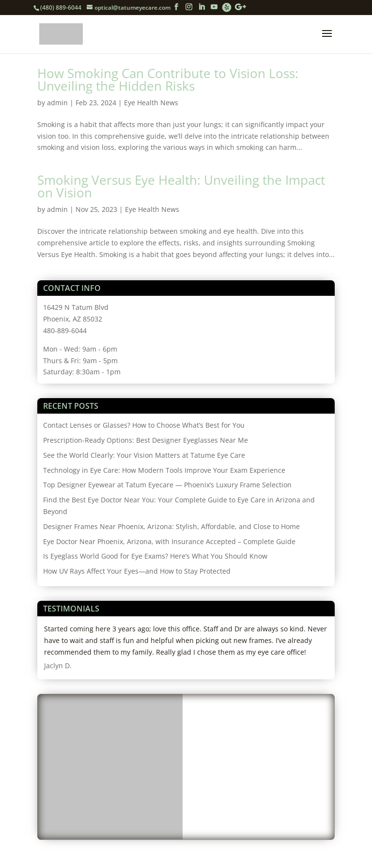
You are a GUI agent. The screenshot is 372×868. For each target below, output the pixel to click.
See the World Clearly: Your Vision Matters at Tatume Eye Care (144, 455)
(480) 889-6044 (61, 8)
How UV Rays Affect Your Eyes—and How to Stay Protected (137, 571)
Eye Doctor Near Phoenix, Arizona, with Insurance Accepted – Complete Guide (169, 541)
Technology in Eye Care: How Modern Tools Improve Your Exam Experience (164, 470)
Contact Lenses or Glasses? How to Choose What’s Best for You (144, 425)
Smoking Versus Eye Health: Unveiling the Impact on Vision (181, 186)
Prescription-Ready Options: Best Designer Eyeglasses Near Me (146, 440)
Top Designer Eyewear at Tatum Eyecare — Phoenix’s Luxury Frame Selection (167, 485)
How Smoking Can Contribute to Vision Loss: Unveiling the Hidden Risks (168, 80)
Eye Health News (151, 103)
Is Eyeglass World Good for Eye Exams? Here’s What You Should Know (155, 556)
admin (57, 103)
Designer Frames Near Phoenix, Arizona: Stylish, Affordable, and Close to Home (171, 526)
